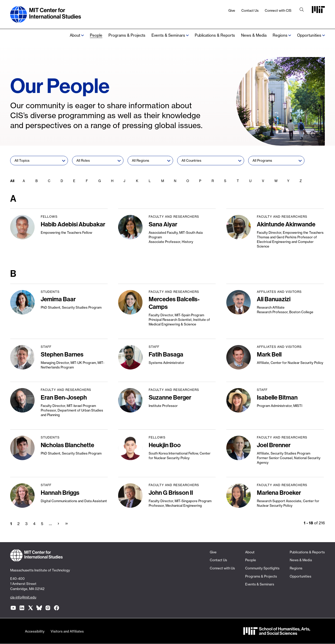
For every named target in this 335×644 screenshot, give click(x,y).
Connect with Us (222, 568)
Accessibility (35, 631)
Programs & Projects (127, 35)
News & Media (254, 35)
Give (232, 10)
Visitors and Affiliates (67, 631)
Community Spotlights (262, 568)
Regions (296, 568)
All (12, 181)
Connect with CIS (278, 10)
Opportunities (309, 35)
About (75, 35)
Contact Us (250, 10)
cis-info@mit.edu (23, 597)
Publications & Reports (215, 35)
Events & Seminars (168, 35)
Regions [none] (280, 35)
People (96, 35)
